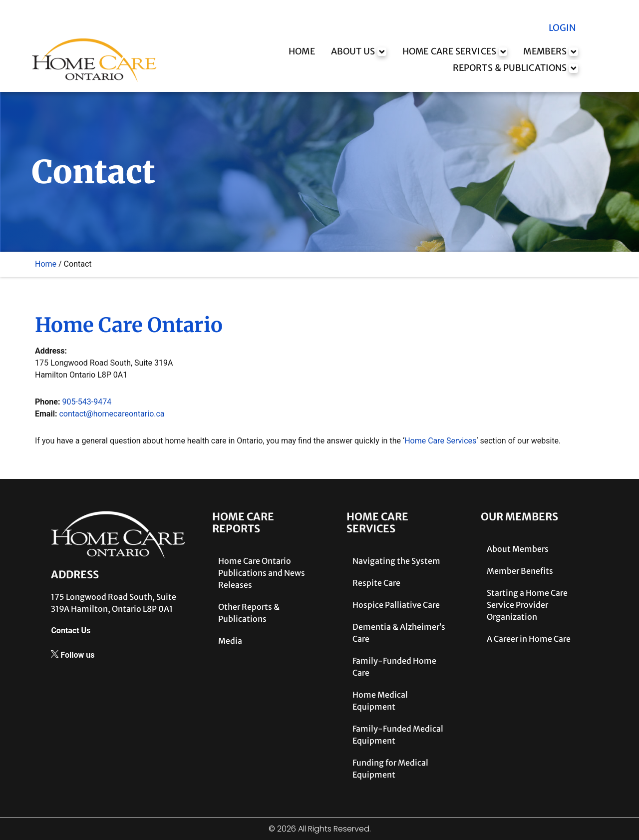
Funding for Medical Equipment (390, 769)
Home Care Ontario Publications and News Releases (262, 573)
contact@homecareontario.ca (112, 414)
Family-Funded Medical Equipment (398, 735)
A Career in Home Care (529, 639)
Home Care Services (440, 441)
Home (46, 264)
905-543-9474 (87, 402)
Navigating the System (396, 561)
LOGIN (561, 28)
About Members (518, 549)
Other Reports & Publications (249, 613)
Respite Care (376, 583)
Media (230, 641)
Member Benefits (520, 571)
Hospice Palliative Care (396, 605)
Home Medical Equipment (380, 701)
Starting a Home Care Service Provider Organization (527, 605)
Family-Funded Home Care (394, 667)
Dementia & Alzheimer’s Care (399, 633)
